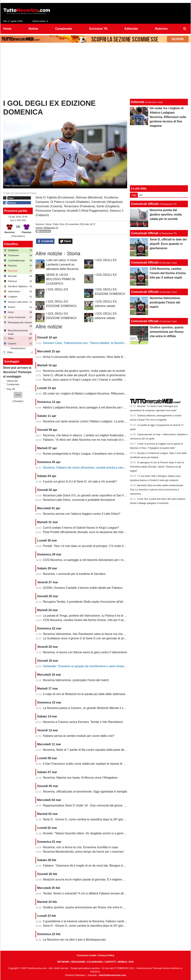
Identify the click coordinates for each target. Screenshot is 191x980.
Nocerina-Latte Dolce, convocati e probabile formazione (79, 500)
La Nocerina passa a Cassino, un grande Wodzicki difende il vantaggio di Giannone (97, 708)
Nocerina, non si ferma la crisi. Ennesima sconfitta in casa (80, 847)
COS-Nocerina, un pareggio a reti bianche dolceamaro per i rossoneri (88, 560)
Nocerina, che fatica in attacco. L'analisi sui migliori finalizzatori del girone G (92, 435)
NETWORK (63, 962)
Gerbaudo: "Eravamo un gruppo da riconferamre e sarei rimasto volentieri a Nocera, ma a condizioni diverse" (114, 666)
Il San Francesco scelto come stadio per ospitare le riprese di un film (87, 764)
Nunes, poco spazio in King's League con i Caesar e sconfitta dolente (88, 380)
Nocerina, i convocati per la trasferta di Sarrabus (74, 574)
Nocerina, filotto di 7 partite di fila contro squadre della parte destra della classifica (96, 750)
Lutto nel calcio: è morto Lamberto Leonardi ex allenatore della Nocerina (62, 265)
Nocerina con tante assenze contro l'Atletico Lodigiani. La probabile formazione (94, 421)
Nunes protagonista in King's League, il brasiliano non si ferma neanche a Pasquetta (98, 454)
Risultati (18, 401)
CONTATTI (110, 962)
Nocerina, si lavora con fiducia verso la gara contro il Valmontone (85, 652)
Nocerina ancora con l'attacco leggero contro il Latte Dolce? (82, 514)
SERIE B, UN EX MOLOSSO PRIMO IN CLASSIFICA (61, 279)
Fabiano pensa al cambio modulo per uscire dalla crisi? (79, 736)
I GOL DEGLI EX (106, 260)
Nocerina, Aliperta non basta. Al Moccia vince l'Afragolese (80, 778)
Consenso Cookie (87, 955)
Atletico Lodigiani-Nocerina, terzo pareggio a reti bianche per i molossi (88, 407)
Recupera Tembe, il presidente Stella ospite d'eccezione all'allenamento (89, 602)
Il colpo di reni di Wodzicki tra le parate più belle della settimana (84, 694)
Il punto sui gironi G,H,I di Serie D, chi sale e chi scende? (80, 481)
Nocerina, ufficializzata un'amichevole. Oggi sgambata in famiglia (85, 792)
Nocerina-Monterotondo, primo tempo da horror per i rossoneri (83, 852)
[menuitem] (185, 29)
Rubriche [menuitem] (161, 29)
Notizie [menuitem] (33, 29)
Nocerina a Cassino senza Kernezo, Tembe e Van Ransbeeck (83, 722)
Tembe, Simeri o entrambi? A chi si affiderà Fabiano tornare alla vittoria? (89, 893)
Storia (48, 224)
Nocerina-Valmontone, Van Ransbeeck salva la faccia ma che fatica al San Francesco (99, 634)
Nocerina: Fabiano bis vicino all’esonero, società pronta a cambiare (87, 468)
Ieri (141, 195)
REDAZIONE (78, 962)
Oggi (134, 195)
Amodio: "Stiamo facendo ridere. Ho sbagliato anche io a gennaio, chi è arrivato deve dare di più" (106, 833)
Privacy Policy (106, 955)
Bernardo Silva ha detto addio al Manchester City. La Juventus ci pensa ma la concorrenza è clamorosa (157, 490)
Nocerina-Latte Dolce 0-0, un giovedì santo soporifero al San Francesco (90, 495)
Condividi (45, 241)
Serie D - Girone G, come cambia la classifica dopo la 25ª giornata (86, 926)
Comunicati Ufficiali (145, 204)
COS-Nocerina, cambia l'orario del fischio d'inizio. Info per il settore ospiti (90, 620)
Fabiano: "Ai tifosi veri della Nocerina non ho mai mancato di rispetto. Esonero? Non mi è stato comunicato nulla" (116, 440)
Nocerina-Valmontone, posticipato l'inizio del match (76, 680)
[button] (18, 395)
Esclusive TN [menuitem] (98, 29)
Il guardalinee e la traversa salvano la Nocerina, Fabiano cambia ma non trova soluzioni (100, 921)
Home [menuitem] (7, 29)
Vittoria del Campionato (13, 383)
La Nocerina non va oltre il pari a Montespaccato (74, 940)
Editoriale (138, 102)
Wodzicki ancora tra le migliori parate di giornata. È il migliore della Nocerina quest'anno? (101, 879)
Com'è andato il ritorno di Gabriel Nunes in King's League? (81, 528)
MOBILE (122, 962)
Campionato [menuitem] (64, 29)
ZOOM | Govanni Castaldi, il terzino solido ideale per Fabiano (83, 588)
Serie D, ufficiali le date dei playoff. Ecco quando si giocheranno (84, 375)
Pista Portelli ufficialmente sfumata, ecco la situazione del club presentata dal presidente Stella (104, 532)
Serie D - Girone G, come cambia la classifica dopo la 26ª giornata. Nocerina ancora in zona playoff (107, 819)
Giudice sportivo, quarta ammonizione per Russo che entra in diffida (87, 907)
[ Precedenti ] (18, 236)
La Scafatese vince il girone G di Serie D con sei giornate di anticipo (87, 638)
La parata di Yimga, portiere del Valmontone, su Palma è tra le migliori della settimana (99, 616)
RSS (131, 962)
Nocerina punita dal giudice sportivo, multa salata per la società (84, 371)
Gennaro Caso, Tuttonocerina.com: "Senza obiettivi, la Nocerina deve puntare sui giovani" (101, 343)
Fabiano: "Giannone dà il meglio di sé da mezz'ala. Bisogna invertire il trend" (92, 866)
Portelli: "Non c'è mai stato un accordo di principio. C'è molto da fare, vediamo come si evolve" (104, 546)
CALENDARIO (95, 962)
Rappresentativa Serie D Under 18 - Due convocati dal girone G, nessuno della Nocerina (100, 805)
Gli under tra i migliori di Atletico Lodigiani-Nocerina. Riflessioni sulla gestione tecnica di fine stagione (108, 394)
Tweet (66, 241)
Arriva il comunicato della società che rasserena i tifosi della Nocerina (88, 357)
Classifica (11, 244)
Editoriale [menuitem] (131, 29)
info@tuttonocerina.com (112, 975)
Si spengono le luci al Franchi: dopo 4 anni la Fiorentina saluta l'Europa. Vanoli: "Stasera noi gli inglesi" (157, 467)
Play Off (11, 389)
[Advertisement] (95, 72)
